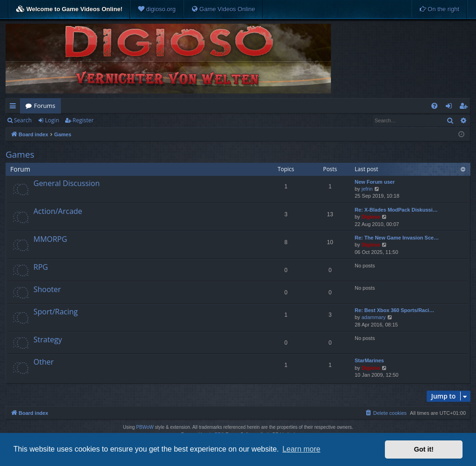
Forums (45, 106)
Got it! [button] (424, 449)
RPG (41, 267)
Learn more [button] (301, 449)
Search (23, 120)
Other (43, 362)
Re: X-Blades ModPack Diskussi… (396, 210)
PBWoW (145, 427)
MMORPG (50, 239)
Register (83, 120)
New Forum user (375, 182)
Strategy (48, 340)
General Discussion (67, 183)
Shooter (47, 289)
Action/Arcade (58, 211)
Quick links (15, 107)
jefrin (367, 189)
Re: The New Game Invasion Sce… (397, 238)
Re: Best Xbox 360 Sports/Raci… (394, 310)
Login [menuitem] (451, 107)
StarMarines (369, 360)
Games (20, 154)
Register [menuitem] (465, 107)
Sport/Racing (56, 312)
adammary (374, 317)
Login (52, 120)
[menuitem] (157, 9)
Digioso (371, 217)
